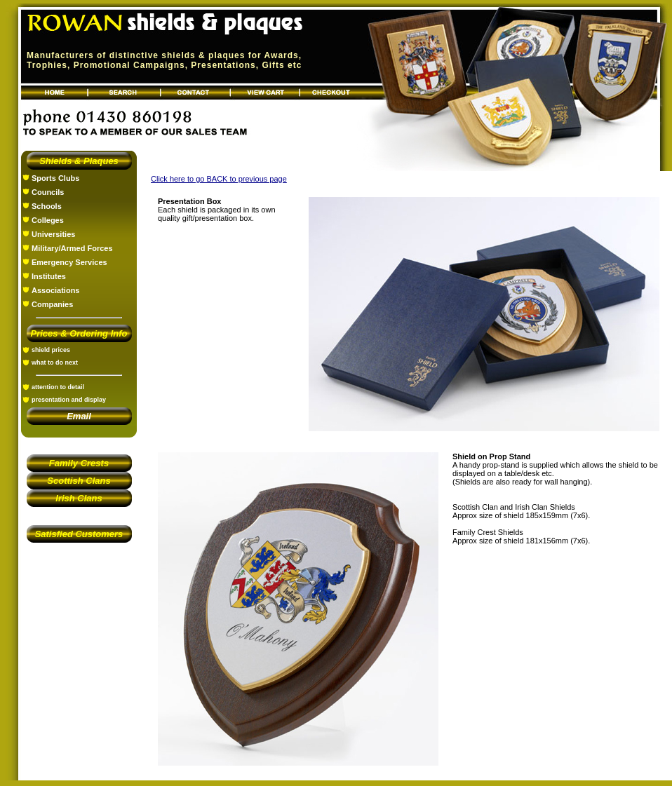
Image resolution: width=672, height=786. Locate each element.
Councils (48, 192)
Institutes (49, 276)
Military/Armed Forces (72, 248)
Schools (47, 206)
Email (79, 416)
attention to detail (58, 387)
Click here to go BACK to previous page (219, 179)
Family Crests (79, 463)
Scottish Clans (79, 481)
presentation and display (69, 400)
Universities (53, 234)
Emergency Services (69, 262)
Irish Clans (79, 498)
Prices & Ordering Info (79, 333)
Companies (52, 304)
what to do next (55, 362)
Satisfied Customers (79, 534)
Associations (55, 290)
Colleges (48, 220)
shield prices (51, 350)
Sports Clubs (55, 178)
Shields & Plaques (79, 161)
